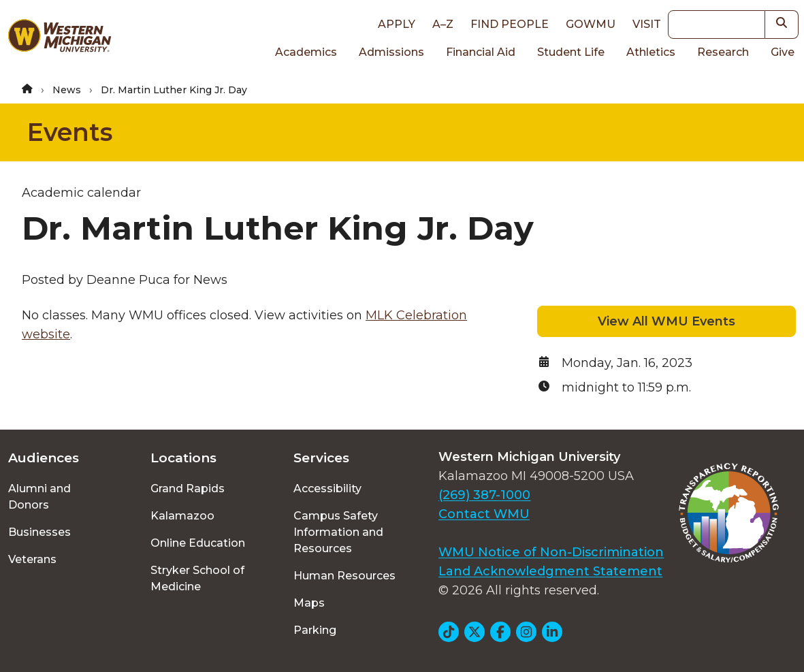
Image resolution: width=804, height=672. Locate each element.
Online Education (198, 543)
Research (723, 52)
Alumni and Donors (39, 497)
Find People (510, 24)
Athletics (651, 52)
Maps (309, 603)
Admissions (391, 52)
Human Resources (344, 576)
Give (783, 52)
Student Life (571, 52)
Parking (315, 630)
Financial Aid (481, 52)
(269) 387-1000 (484, 495)
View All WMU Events (666, 321)
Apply (397, 24)
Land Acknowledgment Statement (550, 571)
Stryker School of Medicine (197, 578)
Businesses (39, 532)
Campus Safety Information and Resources (338, 532)
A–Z (443, 24)
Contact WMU (484, 514)
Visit (647, 24)
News (67, 90)
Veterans (32, 559)
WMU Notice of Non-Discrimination (551, 552)
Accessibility (327, 489)
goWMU (591, 24)
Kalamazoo (182, 516)
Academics (306, 52)
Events (70, 132)
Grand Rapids (188, 489)
